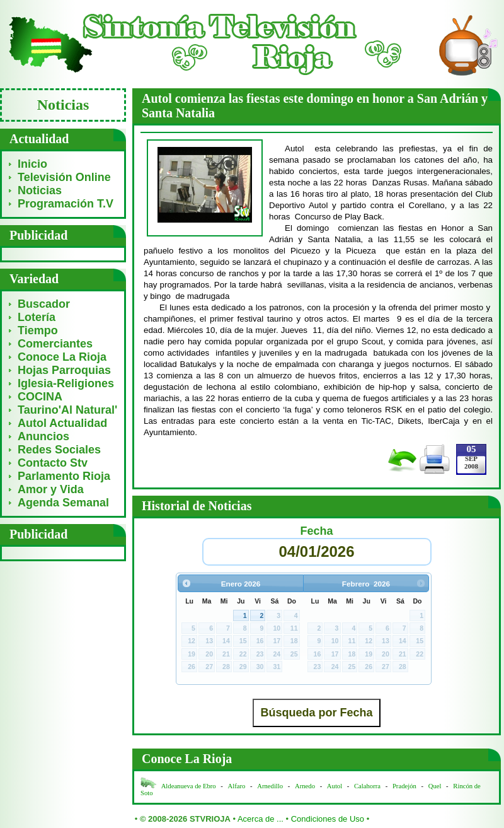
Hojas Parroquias (64, 370)
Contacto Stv (53, 463)
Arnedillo (270, 786)
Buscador (44, 304)
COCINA (40, 397)
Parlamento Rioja (64, 476)
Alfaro (237, 786)
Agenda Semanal (63, 503)
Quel (435, 786)
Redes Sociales (59, 450)
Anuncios (43, 436)
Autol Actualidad (62, 423)
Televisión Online (64, 177)
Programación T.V (66, 204)
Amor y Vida (51, 489)
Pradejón (404, 786)
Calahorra (367, 786)
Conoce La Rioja (62, 357)
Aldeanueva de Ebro (189, 786)
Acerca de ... (261, 819)
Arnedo (305, 786)
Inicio (32, 164)
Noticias (40, 190)
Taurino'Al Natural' (67, 410)
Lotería (37, 317)
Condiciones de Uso (328, 819)
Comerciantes (55, 344)
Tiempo (38, 330)
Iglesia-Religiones (66, 383)
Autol (335, 786)
